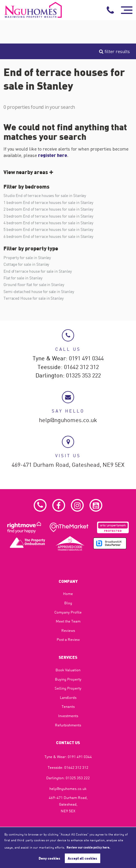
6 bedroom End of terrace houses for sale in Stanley (49, 236)
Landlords (68, 697)
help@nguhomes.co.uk (68, 420)
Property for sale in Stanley (27, 257)
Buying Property (68, 679)
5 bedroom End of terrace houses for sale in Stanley (49, 229)
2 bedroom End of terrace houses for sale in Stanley (49, 209)
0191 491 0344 (86, 359)
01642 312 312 (81, 367)
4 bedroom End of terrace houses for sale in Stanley (49, 223)
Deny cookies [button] (49, 858)
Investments (68, 716)
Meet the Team (68, 621)
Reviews (68, 630)
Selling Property (68, 688)
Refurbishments (68, 725)
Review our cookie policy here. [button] (88, 847)
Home (68, 594)
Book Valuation (68, 670)
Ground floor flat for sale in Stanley (34, 284)
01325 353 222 (83, 376)
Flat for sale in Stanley (23, 278)
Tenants (68, 706)
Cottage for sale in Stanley (26, 264)
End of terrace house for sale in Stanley (38, 271)
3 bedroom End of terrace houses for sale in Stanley (49, 216)
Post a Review (68, 639)
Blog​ (68, 603)
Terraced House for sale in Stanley (34, 298)
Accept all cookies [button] (82, 858)
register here (53, 155)
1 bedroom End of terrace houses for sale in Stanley (49, 202)
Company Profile (68, 612)
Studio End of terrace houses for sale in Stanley (45, 195)
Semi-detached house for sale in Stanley (39, 291)
